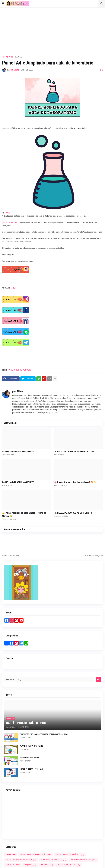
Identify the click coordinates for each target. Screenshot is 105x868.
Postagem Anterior (11, 556)
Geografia (30, 865)
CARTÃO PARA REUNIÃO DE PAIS (26, 723)
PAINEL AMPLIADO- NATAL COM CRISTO (73, 513)
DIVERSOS (13, 865)
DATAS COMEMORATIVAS (83, 860)
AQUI (8, 213)
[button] (3, 4)
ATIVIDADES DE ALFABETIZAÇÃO (36, 855)
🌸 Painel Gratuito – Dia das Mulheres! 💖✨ (75, 482)
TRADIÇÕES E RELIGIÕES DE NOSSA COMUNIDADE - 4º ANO (44, 734)
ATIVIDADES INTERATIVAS (53, 860)
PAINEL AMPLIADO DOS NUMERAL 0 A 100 (74, 452)
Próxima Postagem (93, 556)
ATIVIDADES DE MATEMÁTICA (70, 855)
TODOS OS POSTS (24, 370)
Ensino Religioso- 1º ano (29, 758)
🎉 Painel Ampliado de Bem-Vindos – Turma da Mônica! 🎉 (24, 514)
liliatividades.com (10, 222)
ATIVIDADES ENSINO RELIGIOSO (21, 860)
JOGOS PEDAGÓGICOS (69, 865)
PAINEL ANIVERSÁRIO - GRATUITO (18, 482)
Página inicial (8, 57)
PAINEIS (19, 57)
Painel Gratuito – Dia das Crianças (18, 452)
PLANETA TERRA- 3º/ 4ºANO (31, 746)
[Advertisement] (54, 30)
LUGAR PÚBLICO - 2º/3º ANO (31, 769)
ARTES (11, 855)
